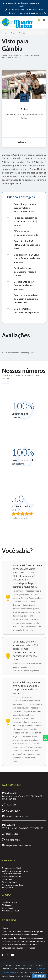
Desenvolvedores (9, 882)
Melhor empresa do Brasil (12, 885)
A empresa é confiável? (12, 868)
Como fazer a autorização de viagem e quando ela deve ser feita (27, 299)
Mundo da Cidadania (10, 911)
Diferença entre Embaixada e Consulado (26, 233)
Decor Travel (7, 908)
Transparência (8, 888)
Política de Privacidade (11, 877)
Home (6, 33)
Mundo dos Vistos (10, 902)
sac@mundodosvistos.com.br (18, 817)
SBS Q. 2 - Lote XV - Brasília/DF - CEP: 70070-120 (23, 828)
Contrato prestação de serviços (15, 871)
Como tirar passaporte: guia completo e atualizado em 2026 (25, 208)
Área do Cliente (16, 13)
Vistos (14, 33)
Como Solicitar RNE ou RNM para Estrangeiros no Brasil (27, 245)
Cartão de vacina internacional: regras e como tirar (25, 272)
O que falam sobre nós (12, 874)
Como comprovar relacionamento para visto (27, 311)
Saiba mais (24, 142)
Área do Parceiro (34, 13)
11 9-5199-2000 (13, 811)
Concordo (39, 976)
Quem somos (8, 879)
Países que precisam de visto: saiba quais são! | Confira (26, 221)
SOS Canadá (7, 905)
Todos (24, 109)
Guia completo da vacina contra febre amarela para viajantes (27, 258)
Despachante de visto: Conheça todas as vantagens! (25, 285)
